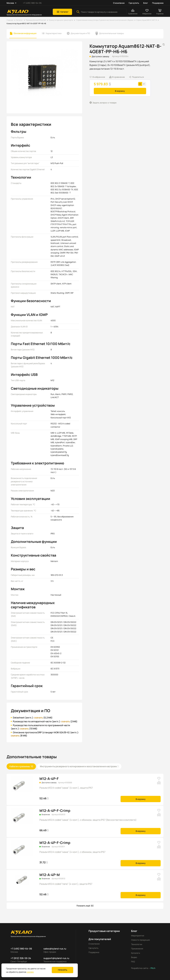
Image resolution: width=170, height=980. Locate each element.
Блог (146, 3)
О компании (119, 3)
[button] (62, 12)
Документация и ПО (80, 33)
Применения (137, 949)
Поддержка (158, 3)
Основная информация (25, 33)
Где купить (134, 3)
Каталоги (136, 953)
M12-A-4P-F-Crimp (55, 810)
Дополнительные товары (111, 33)
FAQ (133, 962)
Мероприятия (138, 936)
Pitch (153, 968)
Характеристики (54, 33)
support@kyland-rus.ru (56, 958)
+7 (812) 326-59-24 (21, 958)
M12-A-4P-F (49, 779)
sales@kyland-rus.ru (55, 949)
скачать (39, 718)
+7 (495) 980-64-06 (32, 3)
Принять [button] (63, 970)
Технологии (137, 944)
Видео (134, 957)
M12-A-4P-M (50, 875)
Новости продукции (140, 940)
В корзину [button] (120, 91)
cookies (30, 972)
